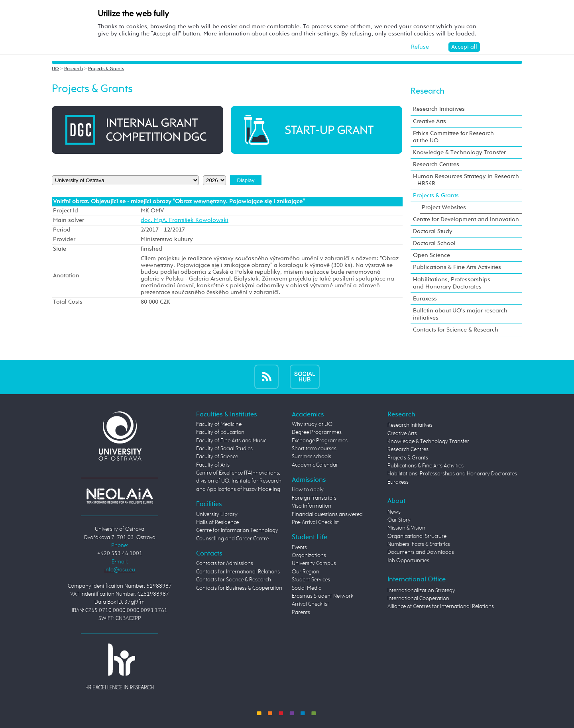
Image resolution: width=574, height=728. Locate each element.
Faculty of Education (220, 432)
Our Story (399, 520)
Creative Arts (430, 121)
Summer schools (312, 457)
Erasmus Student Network (323, 596)
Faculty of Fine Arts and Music (231, 441)
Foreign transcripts (314, 498)
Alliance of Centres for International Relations (441, 606)
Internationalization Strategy (421, 591)
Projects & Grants (106, 69)
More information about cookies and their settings (271, 34)
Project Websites (444, 207)
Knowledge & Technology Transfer (459, 152)
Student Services (311, 580)
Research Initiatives (439, 109)
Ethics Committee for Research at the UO (453, 137)
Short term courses (314, 449)
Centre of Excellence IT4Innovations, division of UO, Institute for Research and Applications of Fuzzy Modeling (239, 481)
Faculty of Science (217, 457)
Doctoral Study (433, 231)
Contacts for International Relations (238, 572)
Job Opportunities (408, 561)
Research (74, 69)
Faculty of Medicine (219, 424)
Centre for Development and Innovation (466, 219)
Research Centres (436, 164)
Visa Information (312, 506)
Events (299, 547)
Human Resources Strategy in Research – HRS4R (466, 180)
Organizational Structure (417, 536)
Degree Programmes (317, 432)
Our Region (306, 572)
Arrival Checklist (310, 604)
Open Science (431, 255)
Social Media (307, 588)
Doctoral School (434, 243)
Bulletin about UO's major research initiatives (460, 314)
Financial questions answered (327, 514)
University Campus (314, 563)
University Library (217, 514)
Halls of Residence (217, 522)
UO (55, 69)
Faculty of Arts (213, 465)
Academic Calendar (315, 465)
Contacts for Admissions (225, 563)
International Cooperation (418, 598)
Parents (301, 612)
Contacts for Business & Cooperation (239, 588)
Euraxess (425, 299)
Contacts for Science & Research (456, 330)
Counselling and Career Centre (232, 539)
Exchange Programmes (320, 441)
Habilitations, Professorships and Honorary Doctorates (452, 283)
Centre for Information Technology (237, 530)
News (394, 512)
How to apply (308, 490)
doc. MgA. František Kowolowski (185, 220)
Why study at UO (312, 424)
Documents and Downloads (421, 552)
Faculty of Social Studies (224, 449)
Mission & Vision (406, 528)
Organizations (309, 555)
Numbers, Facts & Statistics (419, 544)
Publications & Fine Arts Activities (457, 267)
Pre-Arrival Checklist (315, 522)
